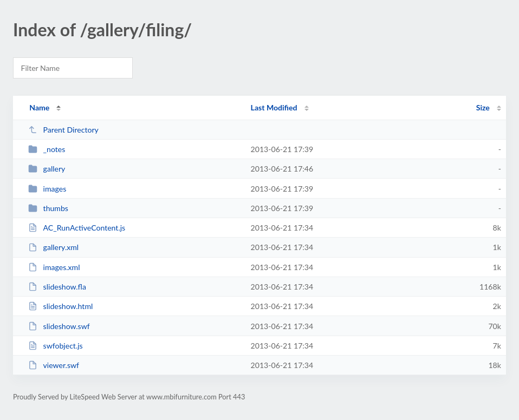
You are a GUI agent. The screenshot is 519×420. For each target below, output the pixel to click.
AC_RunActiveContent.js (77, 228)
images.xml (54, 267)
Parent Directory (63, 130)
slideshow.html (60, 306)
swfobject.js (56, 346)
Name (39, 107)
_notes (47, 149)
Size (483, 107)
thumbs (48, 208)
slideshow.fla (57, 287)
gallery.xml (53, 247)
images (47, 189)
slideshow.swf (59, 326)
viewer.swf (54, 365)
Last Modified (274, 107)
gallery (47, 169)
